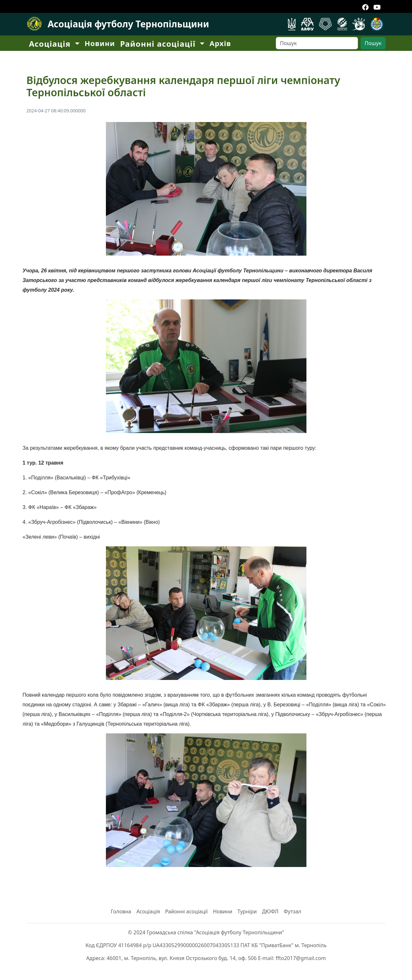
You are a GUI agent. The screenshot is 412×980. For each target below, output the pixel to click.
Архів (220, 43)
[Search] (317, 43)
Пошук (373, 43)
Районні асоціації (187, 911)
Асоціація (148, 911)
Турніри (247, 911)
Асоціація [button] (51, 44)
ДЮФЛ (270, 911)
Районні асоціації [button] (159, 44)
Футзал (292, 911)
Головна (121, 911)
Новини (100, 43)
